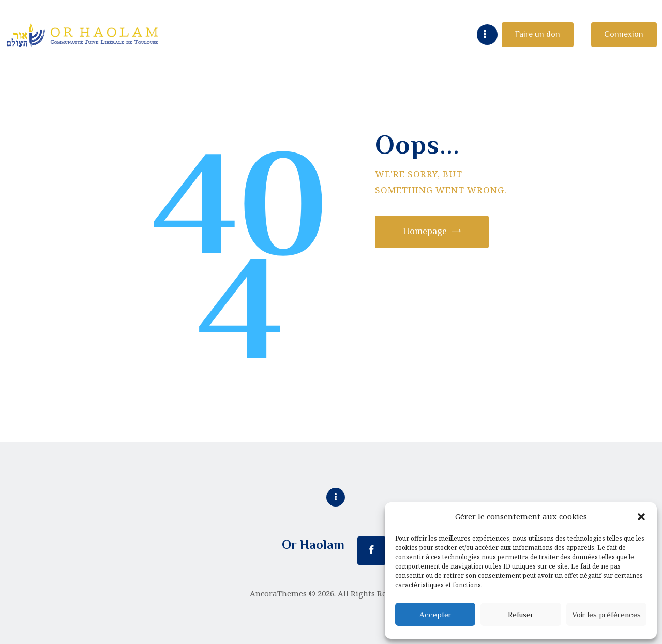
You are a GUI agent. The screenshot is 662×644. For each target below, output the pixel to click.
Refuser (521, 614)
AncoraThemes (278, 593)
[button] (641, 517)
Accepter (435, 614)
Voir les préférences (606, 614)
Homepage (425, 231)
